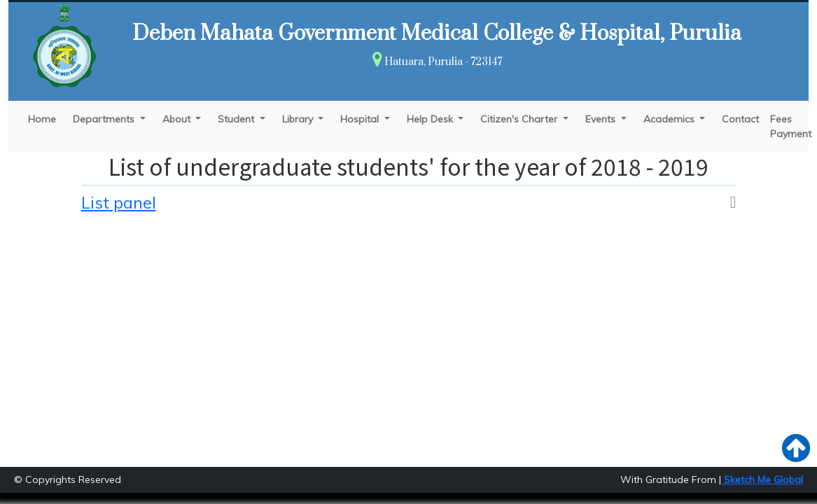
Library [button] (299, 119)
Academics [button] (670, 119)
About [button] (178, 119)
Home (42, 119)
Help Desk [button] (431, 119)
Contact (740, 119)
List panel (119, 202)
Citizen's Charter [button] (520, 119)
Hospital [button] (361, 119)
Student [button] (237, 119)
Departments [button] (105, 119)
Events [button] (602, 119)
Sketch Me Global (762, 479)
